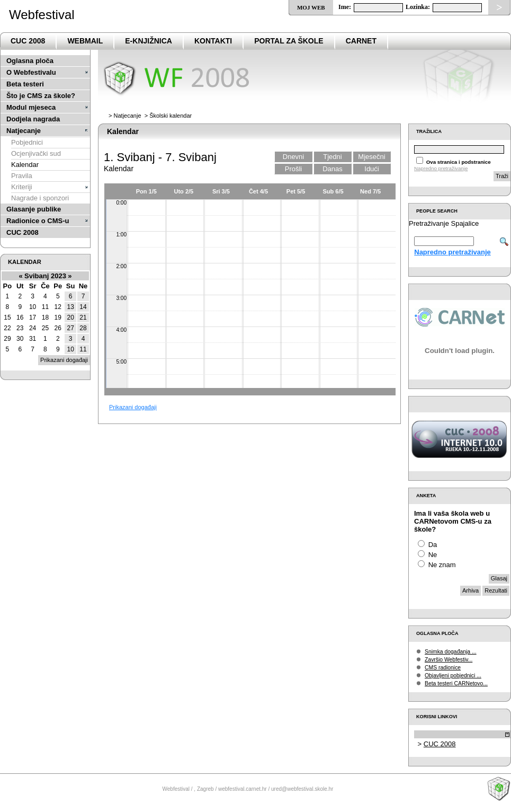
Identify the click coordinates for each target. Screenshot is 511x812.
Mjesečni (371, 157)
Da (433, 545)
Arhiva (470, 590)
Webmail (85, 41)
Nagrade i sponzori (40, 198)
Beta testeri (25, 84)
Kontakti (213, 41)
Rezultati (496, 590)
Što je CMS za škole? (41, 96)
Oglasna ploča (30, 61)
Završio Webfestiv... (449, 660)
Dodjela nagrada (33, 119)
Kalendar (25, 165)
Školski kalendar (171, 116)
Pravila (22, 176)
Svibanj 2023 (45, 276)
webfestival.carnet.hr (243, 789)
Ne (433, 555)
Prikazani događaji (133, 407)
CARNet (361, 41)
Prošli (294, 169)
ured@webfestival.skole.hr (302, 789)
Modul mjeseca (31, 107)
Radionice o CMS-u (38, 221)
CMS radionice (443, 668)
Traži (502, 176)
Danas (333, 169)
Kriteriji (22, 187)
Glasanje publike (34, 209)
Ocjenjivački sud (36, 153)
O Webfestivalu (31, 72)
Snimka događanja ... (451, 652)
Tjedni (332, 157)
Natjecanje (24, 131)
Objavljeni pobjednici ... (453, 676)
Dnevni (293, 157)
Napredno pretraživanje (441, 168)
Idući (371, 169)
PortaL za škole (289, 41)
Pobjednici (27, 142)
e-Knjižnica (149, 41)
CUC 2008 (28, 41)
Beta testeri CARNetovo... (456, 683)
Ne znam (442, 565)
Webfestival (42, 15)
